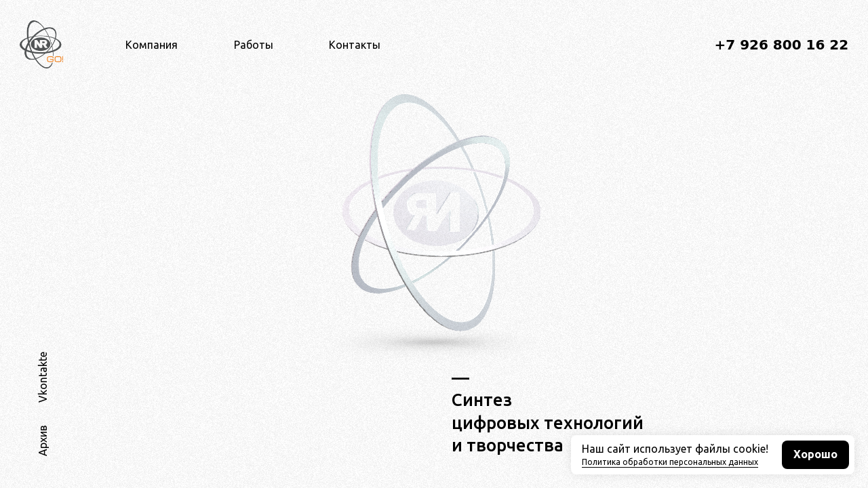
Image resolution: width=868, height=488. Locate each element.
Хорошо (815, 454)
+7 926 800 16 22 (782, 45)
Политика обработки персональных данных (670, 462)
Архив (43, 441)
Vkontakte (43, 377)
